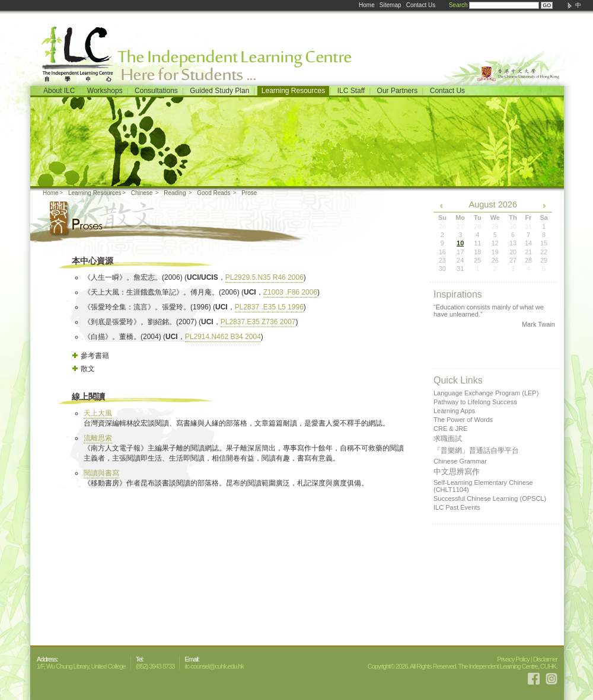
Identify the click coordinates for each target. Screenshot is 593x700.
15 (544, 243)
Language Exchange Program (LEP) (486, 393)
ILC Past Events (457, 507)
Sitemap (390, 5)
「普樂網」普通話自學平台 (476, 450)
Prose (249, 193)
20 (513, 252)
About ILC (59, 91)
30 (442, 269)
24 (460, 260)
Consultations (156, 91)
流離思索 (98, 438)
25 (477, 260)
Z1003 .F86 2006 (290, 292)
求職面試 (448, 439)
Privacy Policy (513, 659)
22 (544, 252)
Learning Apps (454, 411)
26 (495, 260)
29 (544, 260)
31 (460, 269)
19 (495, 252)
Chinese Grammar (460, 461)
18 (477, 252)
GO (547, 5)
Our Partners (398, 91)
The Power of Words (463, 420)
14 (528, 243)
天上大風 (98, 413)
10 (460, 243)
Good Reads (213, 193)
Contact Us (421, 5)
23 (442, 260)
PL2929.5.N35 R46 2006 (264, 277)
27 (513, 260)
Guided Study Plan (219, 91)
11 (477, 243)
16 (442, 252)
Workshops (105, 91)
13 (513, 243)
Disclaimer (545, 659)
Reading (175, 193)
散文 (88, 369)
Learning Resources (293, 91)
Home (367, 5)
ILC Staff (351, 91)
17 (460, 252)
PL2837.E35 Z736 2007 (258, 322)
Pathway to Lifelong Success (475, 402)
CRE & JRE (450, 429)
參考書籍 (95, 356)
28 (528, 260)
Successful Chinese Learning (490, 498)
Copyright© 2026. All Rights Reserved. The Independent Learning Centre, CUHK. (463, 666)
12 (495, 243)
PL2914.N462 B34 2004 (223, 337)
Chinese (142, 193)
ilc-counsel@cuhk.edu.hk (214, 666)
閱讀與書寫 (101, 473)
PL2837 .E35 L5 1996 (269, 307)
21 (528, 252)
